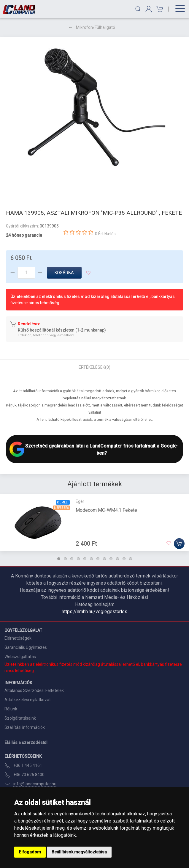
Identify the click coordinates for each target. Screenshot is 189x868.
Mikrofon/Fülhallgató (96, 27)
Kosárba (64, 273)
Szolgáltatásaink (20, 718)
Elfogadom (30, 852)
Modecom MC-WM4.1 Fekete (106, 510)
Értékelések (94, 367)
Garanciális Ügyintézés (26, 647)
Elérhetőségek (18, 638)
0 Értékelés (105, 234)
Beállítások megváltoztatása (79, 852)
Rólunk (11, 709)
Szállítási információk (25, 727)
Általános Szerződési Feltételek (34, 690)
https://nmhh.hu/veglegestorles (94, 612)
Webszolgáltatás (20, 657)
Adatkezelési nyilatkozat (28, 700)
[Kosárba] (179, 544)
